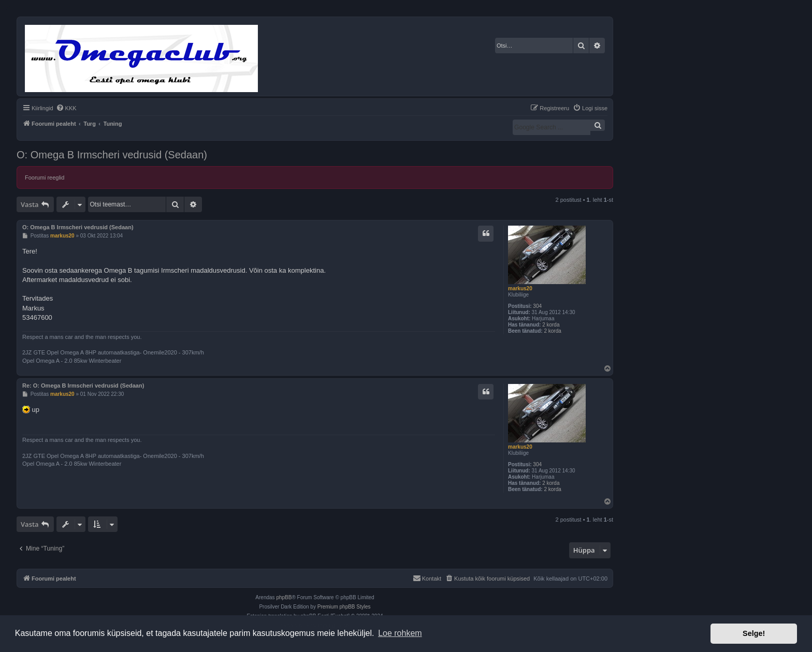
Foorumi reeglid (45, 177)
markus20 (520, 288)
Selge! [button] (754, 633)
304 (537, 306)
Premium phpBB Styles (344, 607)
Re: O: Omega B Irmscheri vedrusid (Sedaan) (83, 386)
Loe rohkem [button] (400, 633)
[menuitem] (66, 108)
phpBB (284, 597)
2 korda (551, 325)
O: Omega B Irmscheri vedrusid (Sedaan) (112, 155)
